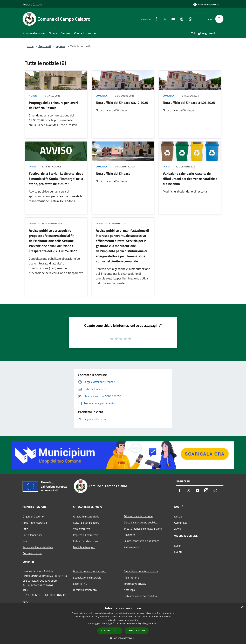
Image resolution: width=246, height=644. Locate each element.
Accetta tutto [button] (110, 631)
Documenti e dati (32, 553)
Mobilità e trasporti (84, 547)
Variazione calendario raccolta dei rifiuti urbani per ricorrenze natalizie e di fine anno (190, 179)
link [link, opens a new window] (156, 623)
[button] (123, 638)
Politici (26, 541)
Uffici (26, 529)
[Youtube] (172, 19)
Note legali (130, 590)
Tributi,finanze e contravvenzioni (143, 529)
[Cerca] (219, 19)
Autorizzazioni (132, 547)
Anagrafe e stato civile (86, 516)
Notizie (33, 96)
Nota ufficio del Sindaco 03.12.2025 (122, 103)
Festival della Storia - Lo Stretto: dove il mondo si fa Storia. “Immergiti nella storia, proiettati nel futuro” (56, 179)
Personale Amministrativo (38, 547)
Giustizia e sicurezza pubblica (141, 522)
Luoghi (178, 546)
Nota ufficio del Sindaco (113, 173)
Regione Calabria (32, 4)
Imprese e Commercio (86, 535)
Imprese (60, 46)
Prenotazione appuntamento (90, 571)
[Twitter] (163, 19)
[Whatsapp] (189, 19)
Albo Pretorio (131, 578)
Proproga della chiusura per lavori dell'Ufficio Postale (53, 105)
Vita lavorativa (82, 529)
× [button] (242, 607)
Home (30, 46)
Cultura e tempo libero (86, 523)
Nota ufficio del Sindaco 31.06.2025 (189, 103)
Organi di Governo (33, 516)
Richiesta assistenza (85, 590)
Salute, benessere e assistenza (141, 541)
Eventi (178, 552)
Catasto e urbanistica (85, 541)
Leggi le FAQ (80, 584)
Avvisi (32, 166)
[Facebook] (155, 19)
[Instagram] (180, 19)
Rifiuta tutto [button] (137, 630)
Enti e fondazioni (32, 535)
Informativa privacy (135, 584)
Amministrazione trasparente (141, 571)
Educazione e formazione (138, 516)
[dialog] (123, 624)
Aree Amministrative (35, 523)
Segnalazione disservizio (87, 578)
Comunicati (102, 96)
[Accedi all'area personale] (206, 5)
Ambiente (129, 535)
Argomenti (45, 46)
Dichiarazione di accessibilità (140, 596)
